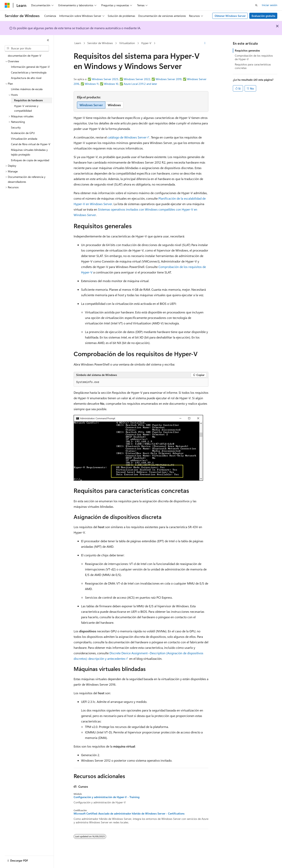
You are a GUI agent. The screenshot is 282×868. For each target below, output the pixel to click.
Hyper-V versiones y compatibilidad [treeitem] (26, 108)
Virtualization (127, 43)
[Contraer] (48, 40)
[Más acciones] (205, 43)
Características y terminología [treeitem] (29, 72)
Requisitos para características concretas (253, 66)
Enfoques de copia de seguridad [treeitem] (30, 160)
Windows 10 (111, 84)
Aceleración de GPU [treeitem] (23, 133)
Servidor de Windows (100, 43)
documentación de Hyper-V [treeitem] (25, 56)
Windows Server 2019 (169, 79)
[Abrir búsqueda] (256, 5)
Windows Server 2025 (105, 79)
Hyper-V (146, 43)
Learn (78, 43)
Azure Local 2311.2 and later (140, 84)
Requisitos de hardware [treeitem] (28, 100)
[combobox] (27, 48)
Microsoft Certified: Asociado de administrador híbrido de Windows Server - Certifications (129, 814)
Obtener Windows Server (230, 16)
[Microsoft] (7, 5)
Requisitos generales (247, 50)
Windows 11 (92, 84)
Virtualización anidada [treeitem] (24, 139)
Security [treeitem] (16, 127)
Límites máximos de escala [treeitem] (27, 89)
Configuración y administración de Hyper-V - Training (107, 797)
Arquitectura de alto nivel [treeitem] (26, 78)
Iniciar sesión (270, 5)
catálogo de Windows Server (127, 137)
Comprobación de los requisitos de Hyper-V (254, 57)
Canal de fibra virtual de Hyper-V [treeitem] (31, 144)
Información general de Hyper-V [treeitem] (30, 67)
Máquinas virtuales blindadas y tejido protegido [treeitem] (29, 152)
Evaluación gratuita (263, 16)
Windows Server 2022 (137, 79)
